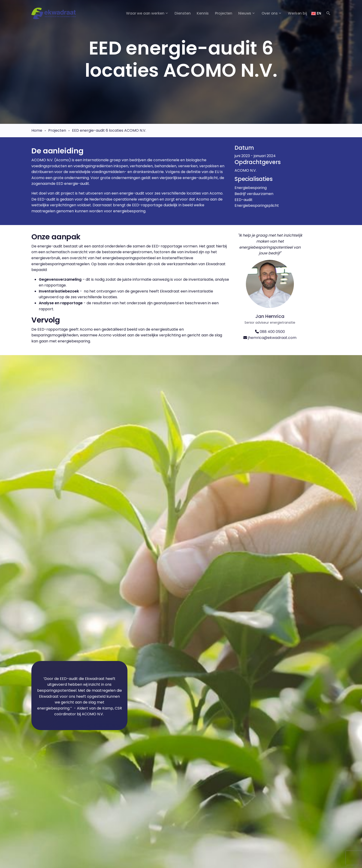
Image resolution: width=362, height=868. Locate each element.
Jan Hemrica (270, 316)
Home (37, 130)
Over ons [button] (270, 13)
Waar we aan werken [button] (145, 13)
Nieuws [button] (245, 13)
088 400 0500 (272, 332)
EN (316, 13)
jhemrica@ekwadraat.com (272, 338)
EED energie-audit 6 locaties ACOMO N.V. (109, 130)
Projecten (57, 130)
